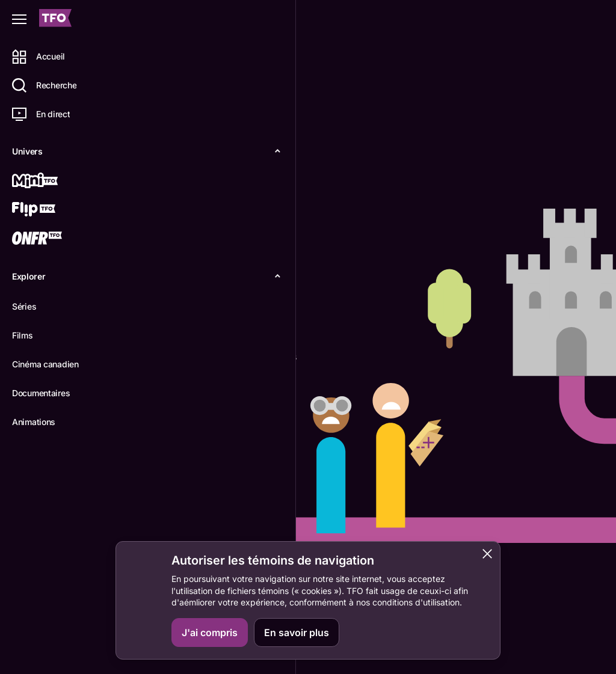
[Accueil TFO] (55, 20)
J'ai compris (210, 633)
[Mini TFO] (52, 182)
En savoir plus (297, 633)
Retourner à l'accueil (204, 400)
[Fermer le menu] (19, 19)
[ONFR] (52, 239)
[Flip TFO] (52, 210)
